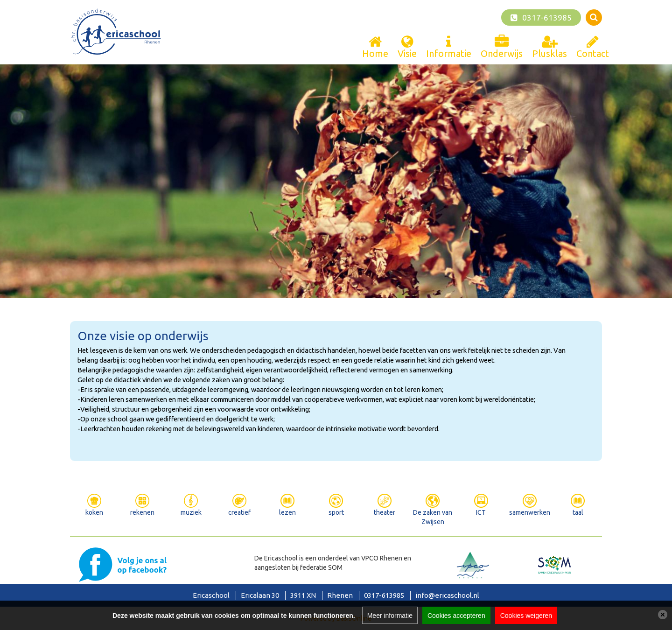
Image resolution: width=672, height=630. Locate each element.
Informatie (449, 53)
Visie (407, 53)
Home (375, 53)
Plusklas (549, 53)
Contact (593, 53)
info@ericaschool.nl (447, 595)
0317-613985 (547, 17)
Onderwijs (502, 53)
